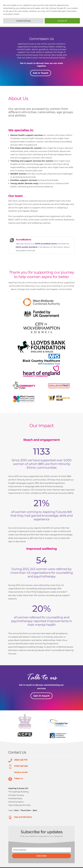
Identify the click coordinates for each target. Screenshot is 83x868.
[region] (41, 13)
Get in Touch (41, 73)
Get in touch (41, 696)
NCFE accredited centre (46, 244)
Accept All (62, 21)
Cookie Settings (23, 21)
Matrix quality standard (26, 247)
